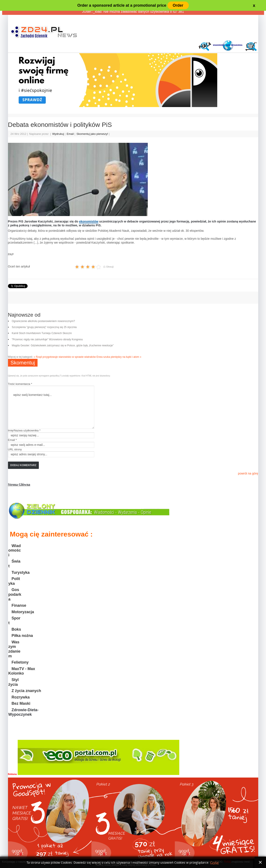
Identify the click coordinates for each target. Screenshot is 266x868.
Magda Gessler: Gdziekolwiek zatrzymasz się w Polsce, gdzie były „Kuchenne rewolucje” (63, 345)
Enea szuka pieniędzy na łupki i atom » (119, 357)
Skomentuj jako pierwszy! (93, 134)
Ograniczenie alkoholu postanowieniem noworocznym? (43, 321)
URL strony (15, 449)
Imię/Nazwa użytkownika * (24, 430)
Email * (12, 440)
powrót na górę (248, 473)
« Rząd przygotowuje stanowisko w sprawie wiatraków (65, 357)
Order (178, 5)
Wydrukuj (58, 134)
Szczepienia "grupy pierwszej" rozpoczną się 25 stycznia (44, 327)
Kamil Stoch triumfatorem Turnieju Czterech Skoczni (42, 333)
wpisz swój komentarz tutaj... (51, 407)
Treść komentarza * (20, 384)
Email (71, 134)
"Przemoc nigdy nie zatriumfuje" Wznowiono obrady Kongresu (47, 339)
